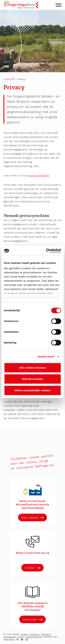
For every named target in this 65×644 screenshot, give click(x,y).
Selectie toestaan (32, 379)
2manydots (9, 639)
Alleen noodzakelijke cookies (33, 390)
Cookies (24, 634)
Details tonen (46, 357)
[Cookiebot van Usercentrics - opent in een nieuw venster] (46, 251)
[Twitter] (17, 639)
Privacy (21, 637)
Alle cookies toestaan (32, 368)
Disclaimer (34, 634)
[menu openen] (59, 5)
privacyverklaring (39, 175)
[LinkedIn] (22, 639)
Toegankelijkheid (34, 637)
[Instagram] (27, 639)
